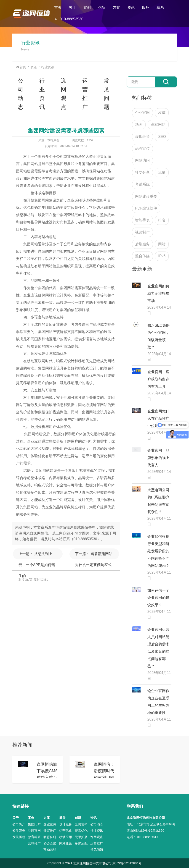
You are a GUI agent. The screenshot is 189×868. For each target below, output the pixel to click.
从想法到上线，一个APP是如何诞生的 (37, 556)
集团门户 (34, 824)
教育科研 (34, 837)
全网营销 (81, 824)
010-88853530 (69, 19)
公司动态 (21, 94)
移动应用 (66, 837)
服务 (146, 7)
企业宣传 (50, 824)
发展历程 (19, 837)
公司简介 (19, 824)
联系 (160, 7)
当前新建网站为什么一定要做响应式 (94, 556)
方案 (116, 7)
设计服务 (66, 824)
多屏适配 (81, 843)
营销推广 (34, 843)
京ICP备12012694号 (127, 863)
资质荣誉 (19, 831)
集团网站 (41, 580)
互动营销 (50, 850)
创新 (102, 7)
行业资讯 (48, 67)
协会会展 (50, 843)
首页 (58, 7)
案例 (87, 7)
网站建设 (66, 843)
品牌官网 (34, 831)
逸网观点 (64, 94)
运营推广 (85, 94)
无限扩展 (81, 837)
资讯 (131, 7)
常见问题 (106, 94)
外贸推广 (50, 831)
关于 (72, 7)
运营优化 (66, 831)
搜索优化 (81, 831)
